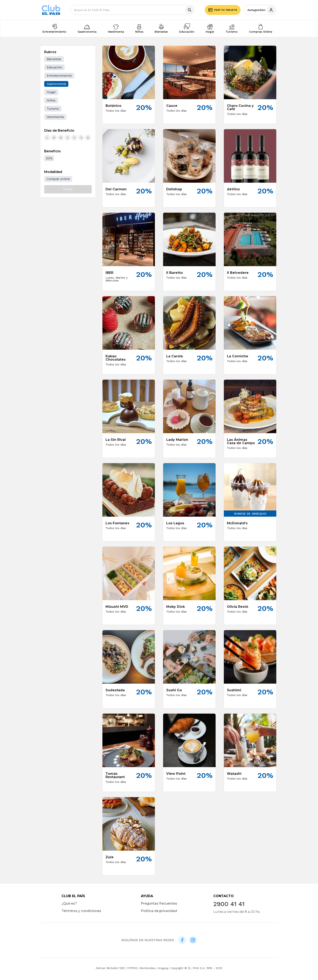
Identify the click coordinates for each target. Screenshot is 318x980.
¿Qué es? (69, 903)
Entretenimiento (54, 32)
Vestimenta (116, 32)
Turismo (232, 32)
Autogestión (261, 10)
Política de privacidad (159, 911)
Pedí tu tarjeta (223, 10)
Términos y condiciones (81, 911)
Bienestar (161, 32)
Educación (187, 32)
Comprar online (58, 179)
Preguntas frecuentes (159, 903)
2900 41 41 (229, 904)
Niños (139, 32)
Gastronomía (87, 32)
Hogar (210, 32)
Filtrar (68, 189)
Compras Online (261, 32)
